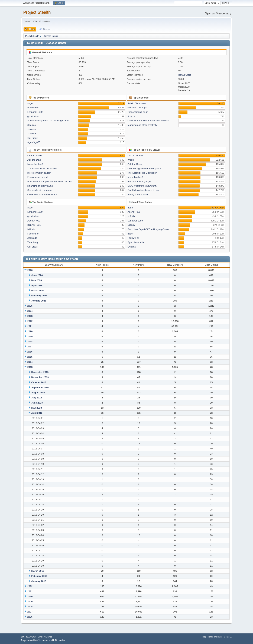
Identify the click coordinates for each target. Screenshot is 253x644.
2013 (30, 367)
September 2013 (40, 387)
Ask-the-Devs (34, 160)
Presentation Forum (138, 112)
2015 (30, 357)
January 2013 (39, 581)
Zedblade (32, 134)
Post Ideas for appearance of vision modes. (50, 181)
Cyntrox (132, 247)
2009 (30, 602)
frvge (30, 103)
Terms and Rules (215, 637)
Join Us (131, 116)
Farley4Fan (33, 108)
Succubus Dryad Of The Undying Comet (48, 121)
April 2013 (37, 413)
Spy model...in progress (40, 190)
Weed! (131, 160)
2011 (30, 591)
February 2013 (39, 576)
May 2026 (36, 280)
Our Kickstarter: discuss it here (143, 190)
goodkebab (33, 116)
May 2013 (36, 408)
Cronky (131, 225)
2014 (30, 362)
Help (205, 637)
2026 (30, 270)
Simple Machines (45, 637)
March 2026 (38, 291)
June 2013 (37, 403)
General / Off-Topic (137, 108)
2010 (30, 596)
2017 (30, 347)
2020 (30, 331)
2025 (30, 306)
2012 (30, 586)
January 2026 (39, 301)
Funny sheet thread (38, 177)
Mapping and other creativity (142, 125)
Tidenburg (33, 242)
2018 (30, 342)
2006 (30, 617)
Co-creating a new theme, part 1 (144, 168)
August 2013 (38, 393)
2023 (30, 316)
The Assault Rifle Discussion (42, 168)
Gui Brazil (33, 138)
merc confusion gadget (39, 173)
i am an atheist (35, 155)
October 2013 (39, 382)
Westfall (32, 129)
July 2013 (37, 398)
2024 (30, 311)
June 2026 (37, 275)
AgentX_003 (34, 142)
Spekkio (32, 125)
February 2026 (39, 296)
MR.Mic (31, 229)
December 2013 (40, 372)
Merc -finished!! (35, 164)
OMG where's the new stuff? (42, 194)
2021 (30, 326)
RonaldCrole (184, 75)
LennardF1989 (35, 112)
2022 (30, 321)
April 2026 (37, 285)
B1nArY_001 (34, 225)
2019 (30, 336)
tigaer (130, 234)
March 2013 (38, 571)
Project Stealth (37, 12)
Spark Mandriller (136, 242)
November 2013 (40, 377)
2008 (30, 607)
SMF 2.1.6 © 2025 (29, 637)
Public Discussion (137, 103)
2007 (30, 612)
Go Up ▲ (228, 637)
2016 (30, 352)
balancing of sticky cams (40, 186)
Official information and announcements (148, 121)
